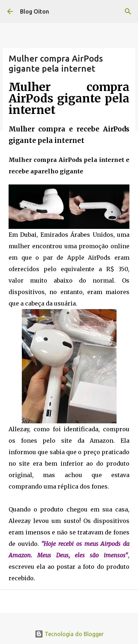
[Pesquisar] (128, 11)
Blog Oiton (34, 11)
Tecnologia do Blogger (69, 634)
